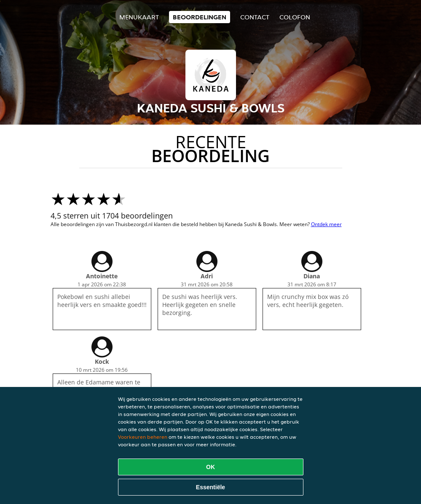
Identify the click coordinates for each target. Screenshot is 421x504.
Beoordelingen (200, 17)
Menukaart (139, 17)
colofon (295, 17)
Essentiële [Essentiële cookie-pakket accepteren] (210, 487)
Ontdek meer (326, 224)
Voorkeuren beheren (143, 437)
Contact (255, 17)
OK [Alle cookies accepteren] (210, 467)
